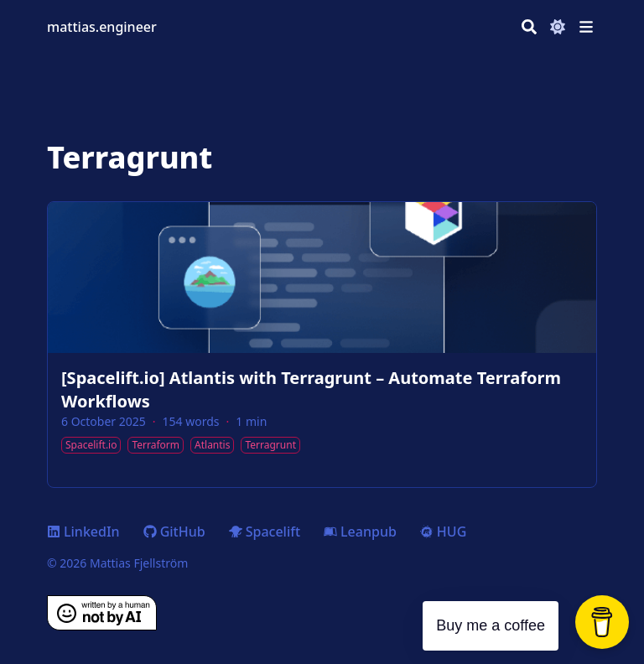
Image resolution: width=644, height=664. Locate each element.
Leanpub (360, 532)
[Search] (529, 27)
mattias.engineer (102, 27)
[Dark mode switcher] (558, 27)
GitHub (174, 532)
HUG (443, 532)
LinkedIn (83, 532)
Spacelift (265, 532)
